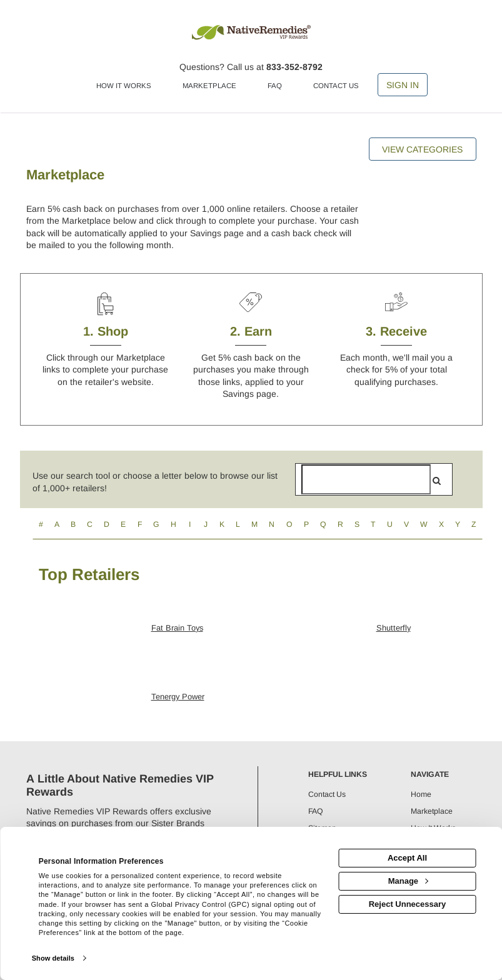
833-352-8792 (294, 67)
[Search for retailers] (366, 479)
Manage (408, 881)
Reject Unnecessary (408, 904)
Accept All (407, 858)
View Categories (422, 149)
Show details (53, 958)
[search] (437, 481)
